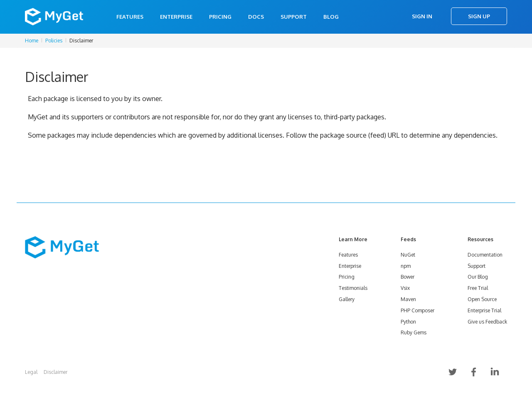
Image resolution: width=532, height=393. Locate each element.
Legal (31, 372)
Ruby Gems (414, 332)
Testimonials (353, 288)
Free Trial (478, 288)
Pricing (220, 17)
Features (130, 17)
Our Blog (478, 277)
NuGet (408, 255)
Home (32, 41)
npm (406, 266)
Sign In (422, 16)
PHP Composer (417, 310)
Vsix (405, 288)
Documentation (485, 255)
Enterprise (176, 17)
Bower (408, 277)
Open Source (482, 299)
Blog (331, 17)
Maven (408, 299)
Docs (256, 17)
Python (408, 322)
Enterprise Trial (484, 310)
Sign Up (479, 16)
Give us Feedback (487, 322)
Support (294, 17)
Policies (54, 41)
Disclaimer (55, 372)
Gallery (347, 299)
